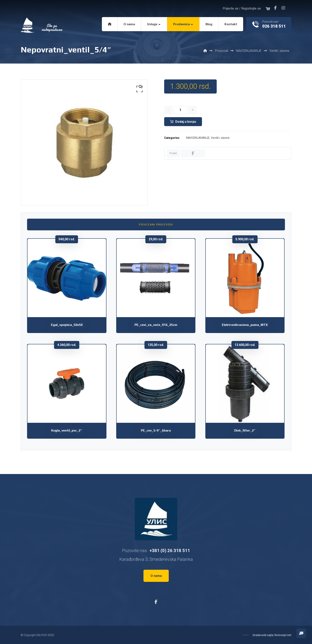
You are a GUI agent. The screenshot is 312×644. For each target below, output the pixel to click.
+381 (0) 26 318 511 (170, 551)
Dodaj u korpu (186, 122)
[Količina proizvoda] (180, 110)
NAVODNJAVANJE (198, 138)
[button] (275, 8)
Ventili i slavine (220, 138)
